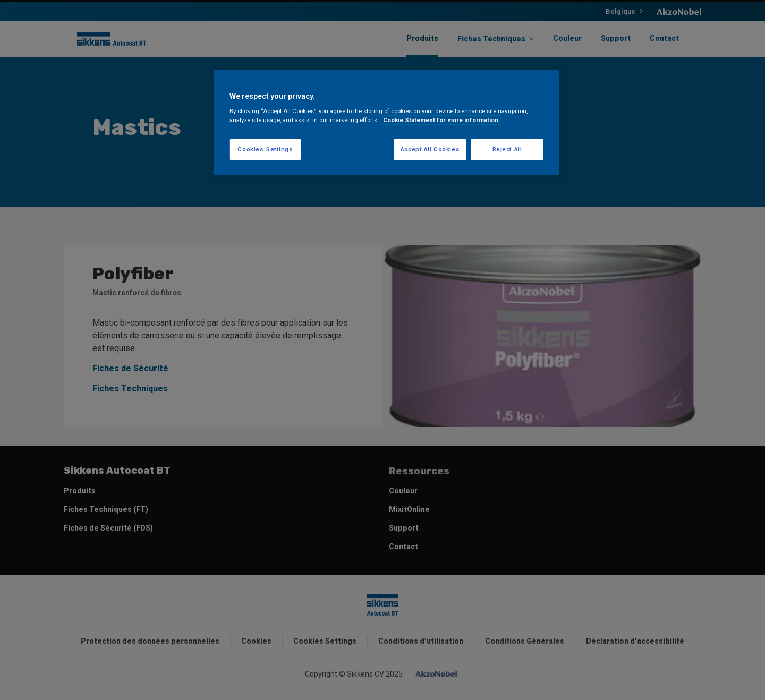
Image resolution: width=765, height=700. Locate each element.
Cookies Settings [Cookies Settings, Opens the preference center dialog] (265, 149)
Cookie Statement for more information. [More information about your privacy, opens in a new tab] (441, 120)
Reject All (507, 149)
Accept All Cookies (430, 149)
